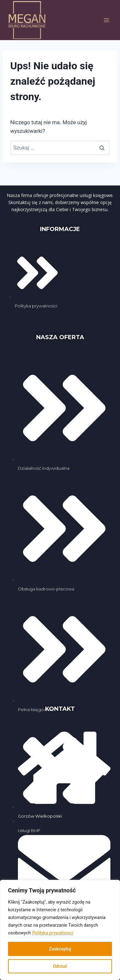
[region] (60, 930)
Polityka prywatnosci (53, 933)
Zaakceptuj (60, 949)
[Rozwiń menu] (106, 20)
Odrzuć (60, 966)
